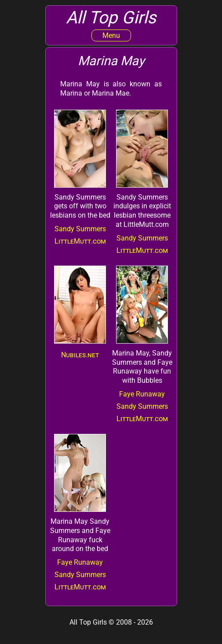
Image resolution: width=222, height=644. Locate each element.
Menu (111, 35)
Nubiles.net (80, 355)
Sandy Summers (80, 229)
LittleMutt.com (80, 241)
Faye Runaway (142, 394)
